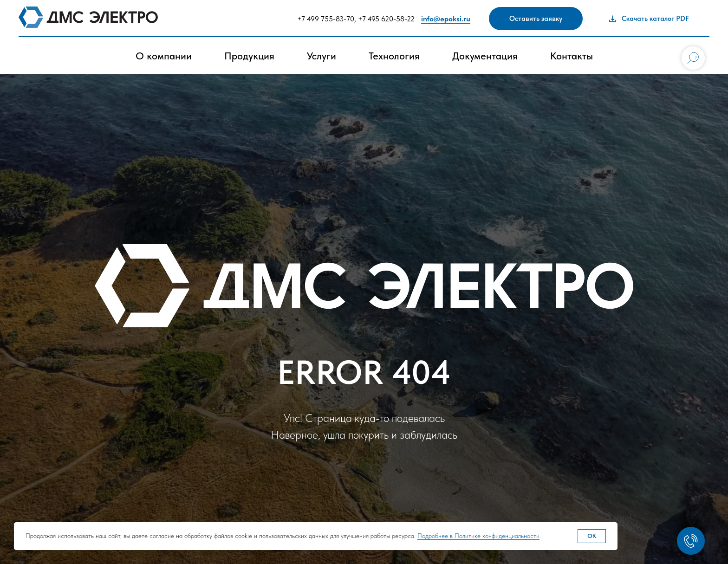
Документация (485, 56)
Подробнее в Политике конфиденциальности (478, 536)
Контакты (572, 56)
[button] (536, 19)
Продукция (249, 56)
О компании (164, 56)
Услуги (322, 56)
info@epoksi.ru (446, 19)
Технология (394, 56)
